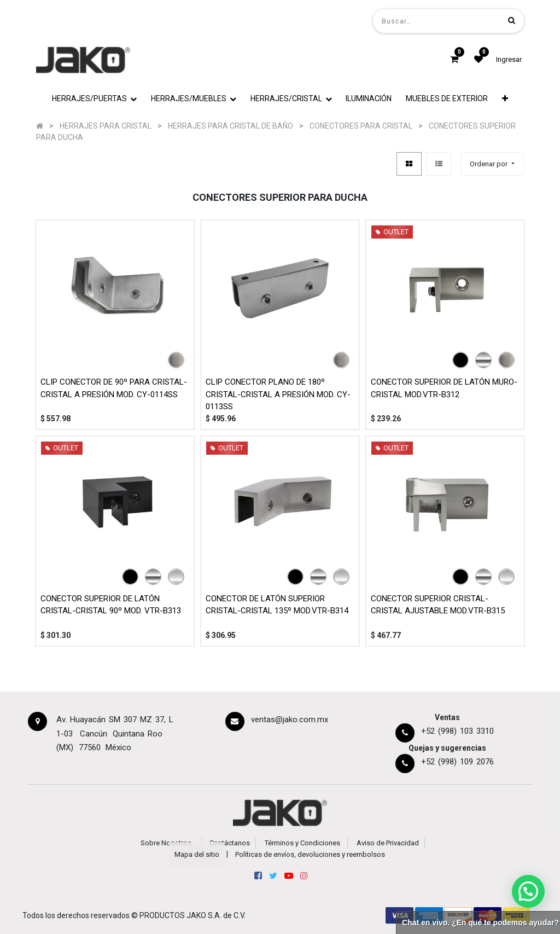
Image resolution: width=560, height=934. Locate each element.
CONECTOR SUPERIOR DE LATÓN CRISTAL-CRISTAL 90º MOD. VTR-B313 (111, 605)
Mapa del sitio (197, 854)
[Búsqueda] (512, 21)
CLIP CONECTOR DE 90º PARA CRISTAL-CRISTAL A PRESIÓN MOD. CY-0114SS (114, 388)
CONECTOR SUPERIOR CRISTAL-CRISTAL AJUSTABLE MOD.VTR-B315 (438, 605)
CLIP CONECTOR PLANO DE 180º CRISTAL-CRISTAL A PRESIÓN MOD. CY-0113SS (278, 394)
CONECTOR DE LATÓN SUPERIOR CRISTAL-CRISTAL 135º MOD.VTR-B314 (277, 605)
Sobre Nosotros (166, 843)
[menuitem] (369, 99)
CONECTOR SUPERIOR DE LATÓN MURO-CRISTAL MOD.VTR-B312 (444, 388)
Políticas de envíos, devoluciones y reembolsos (310, 854)
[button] (505, 99)
